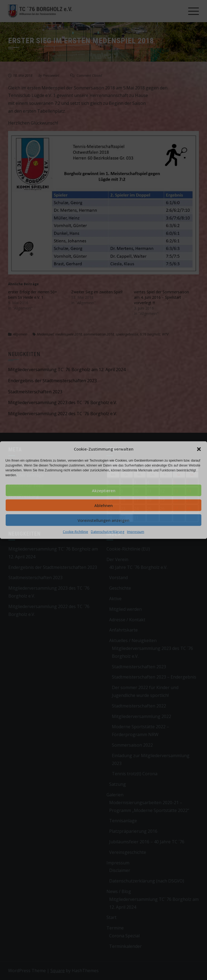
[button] (199, 449)
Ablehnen (103, 505)
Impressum (136, 532)
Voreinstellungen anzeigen (103, 520)
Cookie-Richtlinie (75, 532)
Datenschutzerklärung (108, 532)
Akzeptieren (104, 490)
